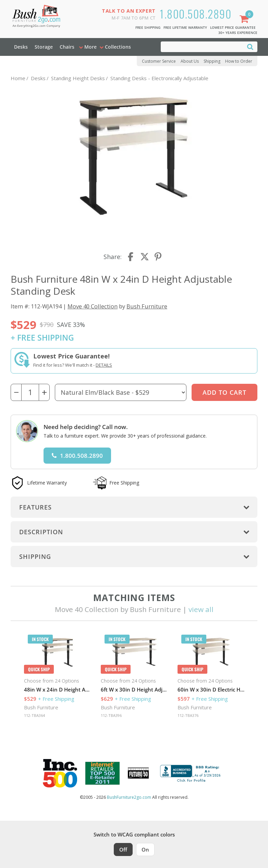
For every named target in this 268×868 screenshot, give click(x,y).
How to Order (239, 61)
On (145, 849)
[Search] (250, 46)
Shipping (212, 61)
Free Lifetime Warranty (185, 27)
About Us (190, 61)
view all (201, 609)
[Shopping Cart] (245, 20)
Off (123, 849)
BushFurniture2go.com (129, 797)
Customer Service (159, 61)
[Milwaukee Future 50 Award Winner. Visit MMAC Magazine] (138, 773)
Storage (44, 47)
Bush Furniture (147, 306)
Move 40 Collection (93, 306)
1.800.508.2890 (196, 14)
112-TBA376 (188, 715)
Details (104, 365)
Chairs (67, 47)
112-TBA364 (34, 715)
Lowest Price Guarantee (233, 27)
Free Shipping (148, 27)
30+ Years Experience (238, 33)
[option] (58, 678)
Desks (21, 47)
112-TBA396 (111, 715)
